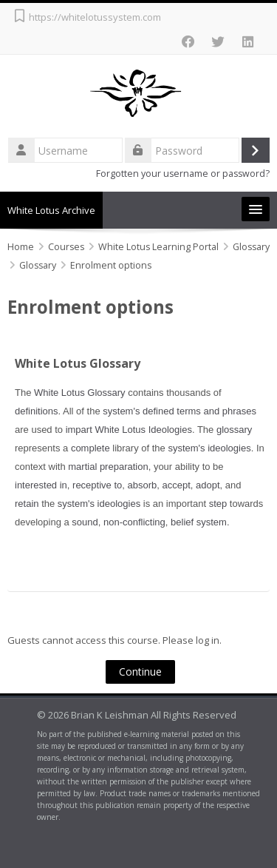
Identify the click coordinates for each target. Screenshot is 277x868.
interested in (41, 485)
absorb (143, 485)
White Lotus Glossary (78, 363)
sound (85, 522)
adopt (208, 485)
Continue (140, 672)
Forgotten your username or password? (183, 174)
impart (79, 430)
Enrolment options (111, 265)
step (218, 504)
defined (158, 411)
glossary (234, 430)
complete (90, 448)
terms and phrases (216, 411)
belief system (199, 522)
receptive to (97, 485)
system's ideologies (209, 448)
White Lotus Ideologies (143, 430)
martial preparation (108, 467)
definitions (37, 411)
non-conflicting (134, 522)
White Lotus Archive (51, 210)
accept (176, 485)
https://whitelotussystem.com (95, 17)
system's (121, 411)
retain (27, 504)
